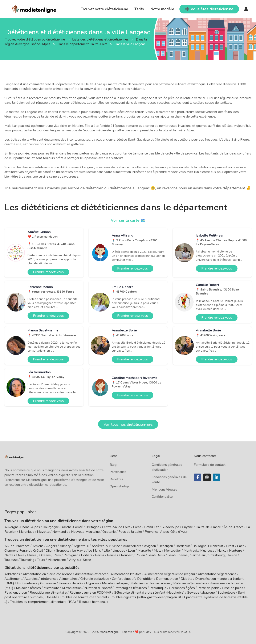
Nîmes (32, 555)
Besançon (166, 546)
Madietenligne (109, 632)
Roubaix (127, 555)
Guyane (187, 527)
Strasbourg (217, 555)
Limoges (119, 551)
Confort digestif (123, 579)
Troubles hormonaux (93, 602)
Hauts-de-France (208, 527)
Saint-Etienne (178, 555)
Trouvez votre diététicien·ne (104, 9)
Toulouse (11, 560)
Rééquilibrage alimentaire (48, 593)
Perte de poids (208, 588)
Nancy (222, 551)
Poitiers (87, 555)
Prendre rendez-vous (48, 272)
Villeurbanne (57, 560)
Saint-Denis (156, 555)
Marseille (144, 551)
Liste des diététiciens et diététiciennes (101, 39)
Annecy (65, 546)
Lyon (131, 551)
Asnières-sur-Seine (106, 546)
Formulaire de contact (210, 465)
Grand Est (152, 527)
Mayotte (43, 532)
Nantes (10, 555)
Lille (107, 551)
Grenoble (63, 551)
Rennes (113, 555)
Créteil (38, 551)
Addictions (12, 574)
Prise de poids (233, 588)
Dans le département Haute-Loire (83, 44)
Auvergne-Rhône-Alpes (22, 527)
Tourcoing (27, 560)
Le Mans (95, 551)
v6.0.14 (186, 632)
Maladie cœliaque (115, 583)
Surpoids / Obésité (44, 597)
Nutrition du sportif (98, 588)
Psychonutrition (16, 593)
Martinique (27, 532)
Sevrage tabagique (201, 593)
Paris (57, 555)
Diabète (187, 579)
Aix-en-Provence (17, 546)
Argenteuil (81, 546)
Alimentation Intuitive (126, 574)
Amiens (38, 546)
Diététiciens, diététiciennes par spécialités (42, 568)
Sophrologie (226, 593)
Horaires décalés (71, 583)
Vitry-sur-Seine (80, 560)
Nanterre (236, 551)
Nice (21, 555)
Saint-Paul (198, 555)
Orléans (45, 555)
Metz (158, 551)
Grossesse (48, 583)
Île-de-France (234, 527)
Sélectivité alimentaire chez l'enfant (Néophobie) (149, 593)
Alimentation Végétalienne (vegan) (170, 574)
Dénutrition (145, 579)
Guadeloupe (170, 527)
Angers (52, 546)
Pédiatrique (158, 588)
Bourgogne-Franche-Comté (63, 527)
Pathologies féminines (131, 588)
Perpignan (71, 555)
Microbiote (52, 588)
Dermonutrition (167, 579)
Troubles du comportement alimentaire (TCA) (43, 602)
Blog (113, 465)
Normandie (60, 532)
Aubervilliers (132, 546)
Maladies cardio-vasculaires (151, 583)
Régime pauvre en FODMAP (90, 593)
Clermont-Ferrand (17, 551)
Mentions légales (164, 490)
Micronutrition (72, 588)
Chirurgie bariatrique (95, 579)
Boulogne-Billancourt (208, 546)
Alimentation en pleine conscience (47, 574)
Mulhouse (207, 551)
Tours (41, 560)
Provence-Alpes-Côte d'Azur (166, 532)
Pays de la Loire (130, 532)
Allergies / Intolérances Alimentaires (51, 579)
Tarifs (139, 9)
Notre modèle (162, 9)
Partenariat (118, 472)
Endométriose (27, 583)
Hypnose (93, 583)
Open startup (119, 486)
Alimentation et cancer (91, 574)
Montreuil (191, 551)
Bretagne (92, 527)
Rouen (140, 555)
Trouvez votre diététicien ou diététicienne (35, 39)
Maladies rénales (28, 588)
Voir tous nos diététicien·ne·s (128, 424)
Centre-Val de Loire (116, 527)
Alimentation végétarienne (217, 574)
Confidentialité (162, 497)
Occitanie (109, 532)
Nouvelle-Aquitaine (85, 532)
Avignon (150, 546)
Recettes (116, 479)
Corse (137, 527)
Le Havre (79, 551)
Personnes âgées (182, 588)
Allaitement (13, 579)
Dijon (49, 551)
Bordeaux (183, 546)
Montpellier (172, 551)
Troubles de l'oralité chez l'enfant (84, 597)
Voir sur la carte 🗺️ (128, 220)
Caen (241, 546)
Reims (100, 555)
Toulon (232, 555)
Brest (230, 546)
